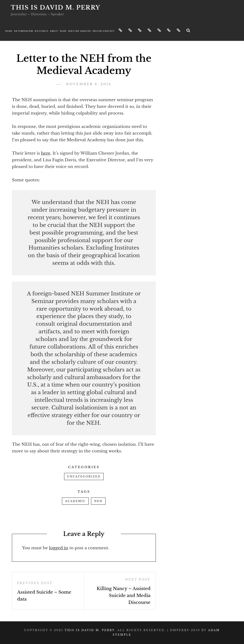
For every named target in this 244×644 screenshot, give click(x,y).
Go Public (41, 31)
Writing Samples (79, 31)
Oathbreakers (24, 31)
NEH (98, 501)
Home (9, 31)
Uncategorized (84, 476)
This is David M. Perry (56, 8)
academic (75, 501)
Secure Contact (104, 31)
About (54, 31)
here (46, 153)
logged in (59, 548)
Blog (63, 31)
